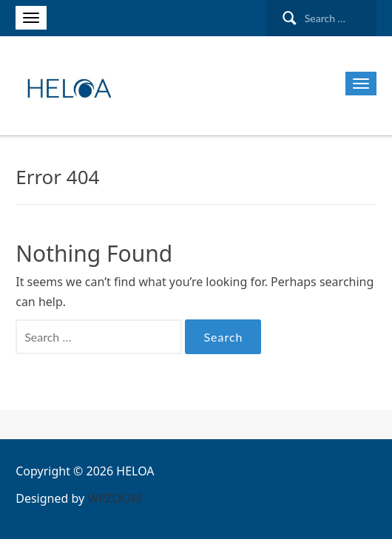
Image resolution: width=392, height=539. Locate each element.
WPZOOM (114, 498)
